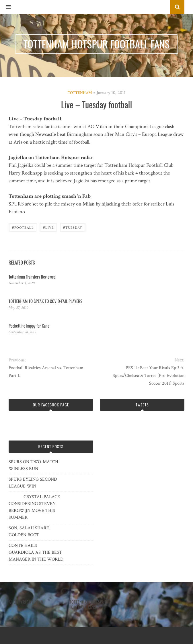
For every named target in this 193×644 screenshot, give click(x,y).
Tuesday (73, 227)
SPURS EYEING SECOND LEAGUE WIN (33, 483)
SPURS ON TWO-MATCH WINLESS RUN (33, 465)
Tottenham (80, 93)
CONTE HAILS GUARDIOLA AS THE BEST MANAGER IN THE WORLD (36, 552)
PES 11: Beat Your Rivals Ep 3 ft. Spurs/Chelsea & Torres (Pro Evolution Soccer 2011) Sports (149, 376)
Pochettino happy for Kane (29, 326)
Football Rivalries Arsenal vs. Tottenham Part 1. (46, 372)
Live (48, 227)
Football (23, 227)
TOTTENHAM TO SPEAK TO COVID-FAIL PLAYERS (45, 301)
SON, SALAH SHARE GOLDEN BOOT (29, 532)
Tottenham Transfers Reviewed (32, 277)
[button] (5, 7)
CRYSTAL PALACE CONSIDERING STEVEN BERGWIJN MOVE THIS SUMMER (34, 507)
